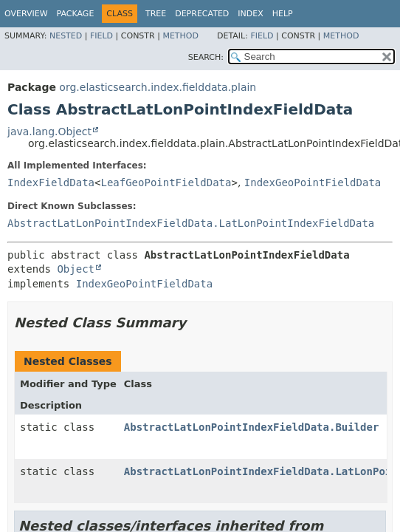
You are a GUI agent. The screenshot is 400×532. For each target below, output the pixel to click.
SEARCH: (206, 57)
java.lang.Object (49, 132)
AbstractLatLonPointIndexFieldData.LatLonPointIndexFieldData (191, 223)
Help (283, 14)
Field (101, 36)
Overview (26, 14)
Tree (156, 14)
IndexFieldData (51, 183)
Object (76, 269)
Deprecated (202, 14)
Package (76, 14)
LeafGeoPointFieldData (166, 183)
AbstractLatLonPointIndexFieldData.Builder (252, 427)
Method (180, 36)
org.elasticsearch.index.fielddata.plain (158, 87)
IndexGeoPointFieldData (313, 183)
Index (250, 14)
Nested (66, 36)
